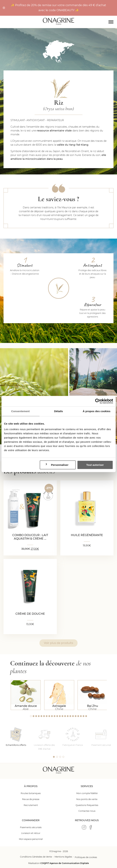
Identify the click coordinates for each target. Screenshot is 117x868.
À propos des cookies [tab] (97, 411)
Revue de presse (31, 799)
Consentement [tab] (20, 411)
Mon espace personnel (31, 839)
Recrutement (31, 805)
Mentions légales (63, 857)
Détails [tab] (59, 411)
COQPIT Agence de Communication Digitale (65, 863)
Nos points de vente (87, 799)
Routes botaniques (31, 793)
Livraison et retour (31, 833)
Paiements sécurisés (31, 827)
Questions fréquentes (87, 805)
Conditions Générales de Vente (36, 857)
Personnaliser (57, 465)
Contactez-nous (87, 811)
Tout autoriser (95, 465)
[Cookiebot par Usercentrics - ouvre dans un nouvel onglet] (98, 401)
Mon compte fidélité (87, 793)
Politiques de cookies (86, 857)
